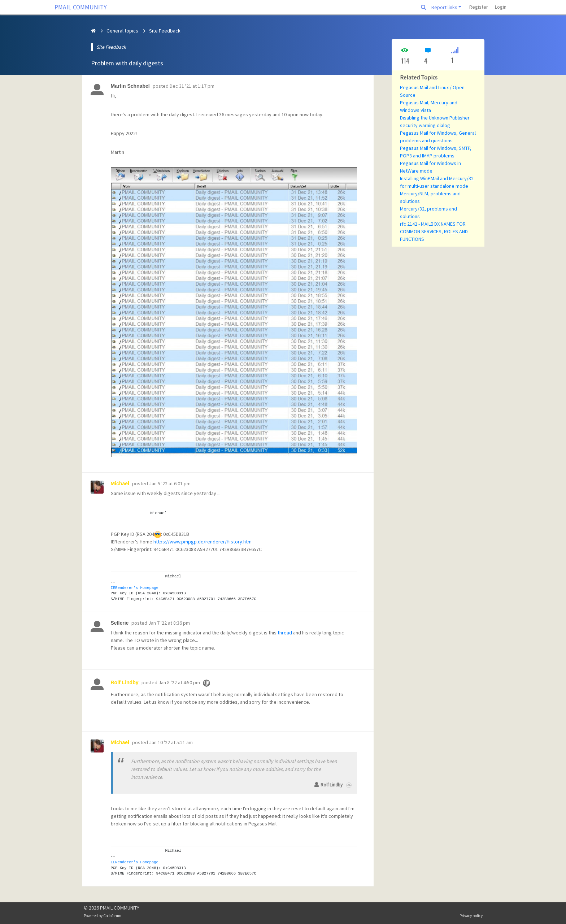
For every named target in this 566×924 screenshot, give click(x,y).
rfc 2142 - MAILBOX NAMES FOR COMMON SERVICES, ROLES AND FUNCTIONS (434, 231)
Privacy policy (471, 916)
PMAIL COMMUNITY (81, 7)
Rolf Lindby (332, 785)
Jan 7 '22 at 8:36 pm (169, 623)
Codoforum (112, 916)
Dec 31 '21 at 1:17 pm (192, 86)
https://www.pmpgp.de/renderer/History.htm (203, 542)
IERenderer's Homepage (135, 588)
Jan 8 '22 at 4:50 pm (179, 682)
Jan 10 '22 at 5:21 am (171, 742)
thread (285, 633)
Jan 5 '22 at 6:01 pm (170, 483)
